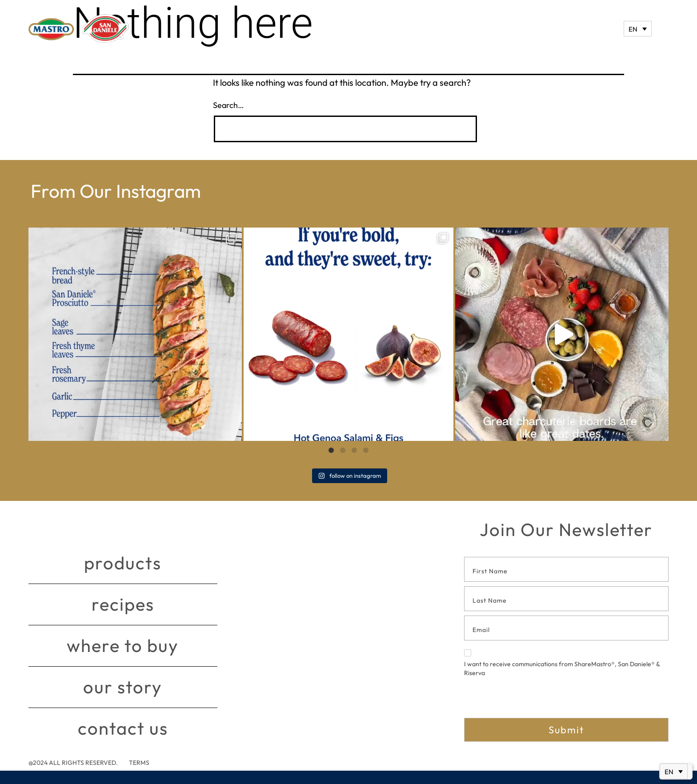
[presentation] (532, 700)
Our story (123, 687)
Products (123, 563)
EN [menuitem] (633, 29)
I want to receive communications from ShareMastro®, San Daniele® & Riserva (562, 663)
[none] (638, 29)
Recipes (123, 604)
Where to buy (123, 646)
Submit (566, 730)
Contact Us (123, 728)
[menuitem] (638, 29)
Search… (228, 105)
